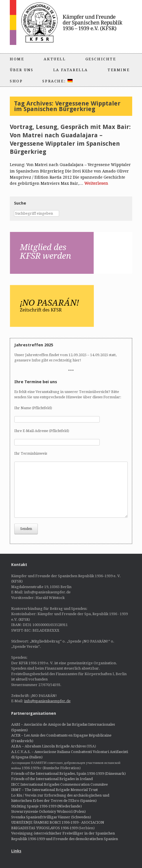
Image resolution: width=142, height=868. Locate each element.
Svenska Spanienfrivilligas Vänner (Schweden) (51, 817)
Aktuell (55, 59)
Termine (119, 70)
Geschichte (101, 59)
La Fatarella (71, 70)
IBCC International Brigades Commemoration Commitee (60, 784)
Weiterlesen (96, 183)
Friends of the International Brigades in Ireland (52, 779)
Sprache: (57, 81)
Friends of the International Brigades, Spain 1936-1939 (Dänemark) (68, 774)
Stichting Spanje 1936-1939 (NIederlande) (46, 806)
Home (17, 59)
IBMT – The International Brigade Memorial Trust (54, 790)
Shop (16, 81)
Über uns (22, 70)
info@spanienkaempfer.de (47, 701)
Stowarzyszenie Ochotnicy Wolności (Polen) (48, 811)
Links (16, 851)
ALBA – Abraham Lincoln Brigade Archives (48, 746)
